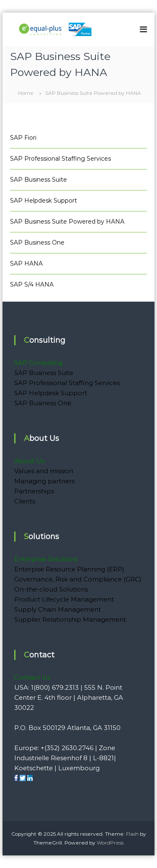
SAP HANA (26, 263)
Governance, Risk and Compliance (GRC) (78, 579)
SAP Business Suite (39, 180)
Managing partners (44, 481)
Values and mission (44, 471)
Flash (132, 834)
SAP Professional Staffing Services (60, 159)
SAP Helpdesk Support (44, 201)
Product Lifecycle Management (64, 599)
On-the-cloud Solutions (51, 589)
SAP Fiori (23, 138)
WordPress (110, 843)
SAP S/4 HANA (32, 284)
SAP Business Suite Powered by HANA (67, 222)
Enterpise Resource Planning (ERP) (69, 569)
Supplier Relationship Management (70, 619)
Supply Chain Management (58, 609)
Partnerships (34, 491)
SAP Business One (37, 242)
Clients (25, 501)
